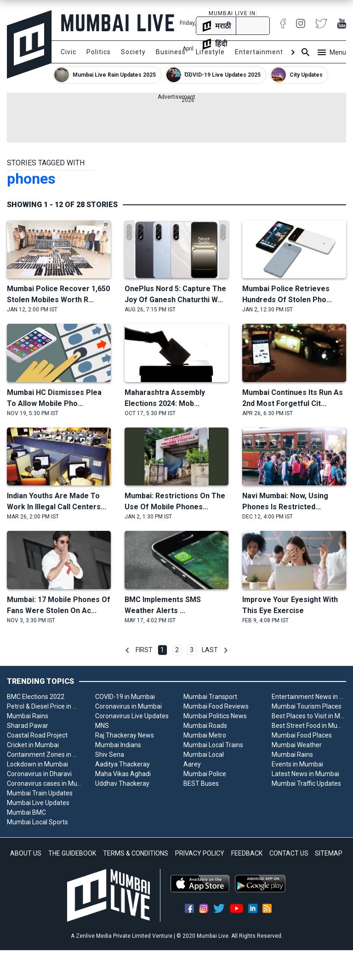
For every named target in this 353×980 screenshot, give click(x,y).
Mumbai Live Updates (38, 803)
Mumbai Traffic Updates (306, 783)
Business (171, 52)
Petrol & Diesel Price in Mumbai (44, 706)
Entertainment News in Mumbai (309, 697)
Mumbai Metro (205, 735)
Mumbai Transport (210, 697)
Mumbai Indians (118, 745)
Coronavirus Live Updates (132, 716)
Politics (99, 52)
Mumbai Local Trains (213, 745)
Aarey (192, 764)
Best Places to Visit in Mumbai (309, 716)
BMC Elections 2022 (36, 697)
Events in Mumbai (297, 764)
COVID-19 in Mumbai (125, 697)
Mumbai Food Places (302, 735)
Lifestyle (210, 52)
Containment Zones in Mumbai (44, 755)
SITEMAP (329, 853)
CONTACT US (289, 853)
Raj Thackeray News (125, 735)
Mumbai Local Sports (37, 822)
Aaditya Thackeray (122, 764)
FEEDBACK (247, 853)
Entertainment (259, 52)
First (144, 650)
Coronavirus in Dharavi (39, 774)
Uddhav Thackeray (122, 783)
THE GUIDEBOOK (72, 853)
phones (31, 179)
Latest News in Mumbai (305, 774)
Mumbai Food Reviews (216, 706)
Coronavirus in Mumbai (128, 706)
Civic (68, 52)
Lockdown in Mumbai (37, 764)
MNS (102, 726)
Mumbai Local (204, 755)
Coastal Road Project (37, 735)
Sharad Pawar (28, 726)
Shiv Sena (110, 755)
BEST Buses (201, 783)
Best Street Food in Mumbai (309, 726)
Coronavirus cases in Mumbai (44, 783)
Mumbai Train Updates (40, 793)
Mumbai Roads (205, 726)
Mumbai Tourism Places (307, 706)
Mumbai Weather (297, 745)
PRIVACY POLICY (200, 853)
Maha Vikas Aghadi (123, 774)
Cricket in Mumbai (33, 745)
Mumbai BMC (26, 812)
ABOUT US (26, 853)
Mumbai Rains (28, 716)
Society (133, 52)
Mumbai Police (205, 774)
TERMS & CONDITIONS (136, 853)
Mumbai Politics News (215, 716)
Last (210, 650)
